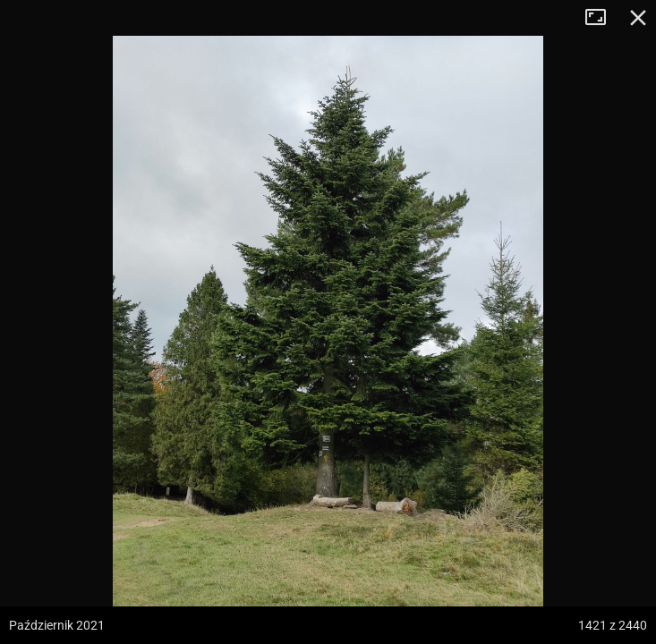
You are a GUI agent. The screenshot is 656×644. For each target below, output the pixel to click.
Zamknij (638, 18)
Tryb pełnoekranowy (602, 18)
